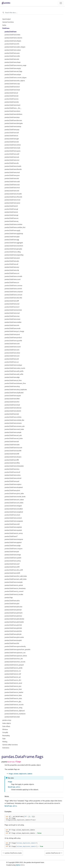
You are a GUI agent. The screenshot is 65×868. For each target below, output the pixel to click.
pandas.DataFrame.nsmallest (14, 509)
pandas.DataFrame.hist (12, 643)
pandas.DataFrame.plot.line (13, 631)
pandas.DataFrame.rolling (13, 252)
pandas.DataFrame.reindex (13, 417)
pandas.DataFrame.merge (13, 555)
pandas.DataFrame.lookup (13, 126)
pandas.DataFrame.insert (12, 105)
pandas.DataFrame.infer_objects (15, 81)
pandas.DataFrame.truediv (13, 166)
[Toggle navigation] (61, 3)
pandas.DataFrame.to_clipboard (15, 711)
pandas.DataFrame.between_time (15, 383)
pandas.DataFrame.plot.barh (14, 613)
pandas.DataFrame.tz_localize (14, 594)
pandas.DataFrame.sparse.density (15, 646)
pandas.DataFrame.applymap (14, 234)
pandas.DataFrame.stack (12, 515)
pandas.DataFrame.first (12, 402)
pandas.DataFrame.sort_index (14, 503)
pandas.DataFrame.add (12, 154)
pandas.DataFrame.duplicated (14, 393)
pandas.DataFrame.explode (13, 527)
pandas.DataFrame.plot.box (13, 616)
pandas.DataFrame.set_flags (13, 71)
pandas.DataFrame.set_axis (13, 435)
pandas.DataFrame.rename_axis (15, 426)
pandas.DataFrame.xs (11, 136)
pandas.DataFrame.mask (12, 148)
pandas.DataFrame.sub (12, 157)
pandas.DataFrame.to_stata (13, 698)
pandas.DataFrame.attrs (12, 601)
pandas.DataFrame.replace (13, 484)
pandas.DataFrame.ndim (12, 56)
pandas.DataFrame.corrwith (13, 276)
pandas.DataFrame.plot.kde (13, 628)
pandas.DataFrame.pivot (12, 490)
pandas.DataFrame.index (12, 35)
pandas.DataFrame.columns (13, 38)
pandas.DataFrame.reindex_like (14, 420)
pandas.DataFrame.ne (11, 218)
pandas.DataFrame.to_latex (13, 695)
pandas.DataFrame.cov (12, 282)
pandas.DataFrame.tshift (12, 573)
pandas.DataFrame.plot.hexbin (14, 622)
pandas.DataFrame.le (11, 212)
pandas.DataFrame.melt (12, 524)
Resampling (6, 736)
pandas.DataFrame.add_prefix (14, 371)
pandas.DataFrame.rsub (12, 185)
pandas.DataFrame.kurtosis (13, 310)
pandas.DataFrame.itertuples (14, 123)
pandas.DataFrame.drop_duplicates (16, 390)
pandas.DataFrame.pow (12, 175)
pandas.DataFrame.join (12, 552)
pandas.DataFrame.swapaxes (14, 521)
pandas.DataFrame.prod (12, 334)
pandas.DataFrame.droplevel (14, 487)
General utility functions (10, 745)
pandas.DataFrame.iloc (12, 102)
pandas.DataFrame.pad (12, 481)
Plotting (5, 742)
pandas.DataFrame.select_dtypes (15, 47)
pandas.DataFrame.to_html (13, 689)
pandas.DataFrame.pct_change (14, 331)
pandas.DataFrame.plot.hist (13, 625)
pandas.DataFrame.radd (12, 182)
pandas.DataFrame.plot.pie (13, 634)
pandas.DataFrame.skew (12, 353)
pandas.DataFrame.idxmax (13, 408)
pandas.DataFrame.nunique (13, 365)
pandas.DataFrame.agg (12, 240)
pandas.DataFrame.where (13, 145)
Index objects (7, 723)
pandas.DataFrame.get (12, 139)
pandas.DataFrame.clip (12, 270)
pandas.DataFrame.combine (13, 224)
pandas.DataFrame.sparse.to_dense (16, 656)
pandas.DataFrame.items (12, 111)
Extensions (6, 748)
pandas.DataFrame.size (12, 59)
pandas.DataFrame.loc (12, 99)
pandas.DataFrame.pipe (12, 237)
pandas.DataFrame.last (12, 414)
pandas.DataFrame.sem (12, 350)
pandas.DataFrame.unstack (13, 518)
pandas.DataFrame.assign (13, 546)
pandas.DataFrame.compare (13, 549)
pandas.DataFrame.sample (13, 432)
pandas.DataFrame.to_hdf (13, 674)
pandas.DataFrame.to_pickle (13, 668)
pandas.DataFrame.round (13, 347)
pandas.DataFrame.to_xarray (14, 533)
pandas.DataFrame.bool (12, 87)
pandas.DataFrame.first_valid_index (16, 576)
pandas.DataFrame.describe (13, 298)
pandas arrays (7, 720)
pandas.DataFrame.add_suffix (14, 374)
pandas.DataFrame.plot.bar (13, 610)
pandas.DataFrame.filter (12, 399)
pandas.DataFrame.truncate (13, 448)
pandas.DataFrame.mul (12, 160)
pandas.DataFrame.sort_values (14, 500)
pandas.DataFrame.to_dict (13, 680)
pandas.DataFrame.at (11, 93)
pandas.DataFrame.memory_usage (15, 65)
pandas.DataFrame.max (12, 316)
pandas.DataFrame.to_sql (13, 677)
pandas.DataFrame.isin (12, 142)
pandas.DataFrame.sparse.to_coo (15, 653)
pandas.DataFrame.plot (12, 604)
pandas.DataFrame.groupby (13, 249)
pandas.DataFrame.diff (12, 301)
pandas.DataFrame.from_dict (14, 659)
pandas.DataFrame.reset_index (14, 429)
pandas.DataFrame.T (11, 536)
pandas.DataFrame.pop (12, 130)
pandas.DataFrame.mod (12, 172)
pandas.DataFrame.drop (12, 386)
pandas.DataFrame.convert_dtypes (16, 78)
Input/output (6, 19)
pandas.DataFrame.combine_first (15, 227)
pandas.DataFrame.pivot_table (14, 494)
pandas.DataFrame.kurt (12, 307)
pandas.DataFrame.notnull (13, 478)
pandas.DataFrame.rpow (12, 203)
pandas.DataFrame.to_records (14, 705)
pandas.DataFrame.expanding (14, 255)
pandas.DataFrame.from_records (15, 662)
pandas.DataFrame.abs (12, 261)
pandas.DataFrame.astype (13, 74)
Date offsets (6, 726)
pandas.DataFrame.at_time (13, 380)
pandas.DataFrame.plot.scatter (14, 637)
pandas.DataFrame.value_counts (15, 368)
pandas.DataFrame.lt (11, 206)
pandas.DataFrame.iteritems (13, 114)
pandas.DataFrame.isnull (12, 472)
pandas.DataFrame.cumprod (14, 292)
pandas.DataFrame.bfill (12, 454)
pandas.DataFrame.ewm (12, 258)
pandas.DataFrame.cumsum (13, 295)
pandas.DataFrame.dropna (13, 457)
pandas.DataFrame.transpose (14, 539)
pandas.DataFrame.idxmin (13, 411)
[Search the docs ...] (32, 13)
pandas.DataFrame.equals (13, 396)
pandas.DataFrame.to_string (13, 708)
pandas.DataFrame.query (13, 151)
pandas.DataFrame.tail (12, 133)
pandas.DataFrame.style (12, 717)
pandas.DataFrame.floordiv (13, 169)
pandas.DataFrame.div (12, 163)
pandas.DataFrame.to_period (14, 585)
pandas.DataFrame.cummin (13, 289)
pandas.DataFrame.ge (11, 215)
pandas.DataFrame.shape (13, 62)
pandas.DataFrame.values (13, 50)
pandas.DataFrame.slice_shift (14, 570)
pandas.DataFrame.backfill (13, 451)
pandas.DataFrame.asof (12, 564)
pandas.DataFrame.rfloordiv (13, 197)
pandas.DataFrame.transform (14, 246)
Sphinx (18, 865)
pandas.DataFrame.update (13, 558)
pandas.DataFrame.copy (12, 84)
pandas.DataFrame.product (13, 338)
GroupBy (5, 732)
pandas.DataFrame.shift (12, 567)
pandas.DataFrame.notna (13, 475)
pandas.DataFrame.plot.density (14, 619)
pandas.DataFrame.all (11, 264)
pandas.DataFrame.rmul (12, 188)
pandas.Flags (9, 598)
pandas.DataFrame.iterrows (13, 120)
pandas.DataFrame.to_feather (14, 692)
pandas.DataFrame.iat (11, 96)
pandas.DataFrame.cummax (13, 286)
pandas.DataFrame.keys (12, 117)
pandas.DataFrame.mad (12, 313)
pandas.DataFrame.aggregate (14, 243)
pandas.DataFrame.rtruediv (13, 194)
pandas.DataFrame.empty (13, 68)
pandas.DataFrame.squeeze (13, 530)
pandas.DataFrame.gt (11, 209)
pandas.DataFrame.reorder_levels (15, 497)
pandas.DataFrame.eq (11, 221)
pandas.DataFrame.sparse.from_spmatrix (17, 650)
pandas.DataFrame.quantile (13, 341)
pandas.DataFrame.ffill (12, 460)
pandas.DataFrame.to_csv (13, 671)
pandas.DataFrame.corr (12, 273)
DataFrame (6, 28)
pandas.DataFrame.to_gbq (13, 702)
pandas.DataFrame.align (12, 377)
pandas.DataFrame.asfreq (13, 561)
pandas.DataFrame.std (12, 359)
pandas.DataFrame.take (12, 445)
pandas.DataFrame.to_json (13, 686)
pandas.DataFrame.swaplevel (14, 512)
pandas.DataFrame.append (13, 542)
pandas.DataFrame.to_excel (13, 683)
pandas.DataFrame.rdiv (12, 191)
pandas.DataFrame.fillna (12, 463)
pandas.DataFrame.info (12, 44)
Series (4, 25)
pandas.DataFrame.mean (12, 319)
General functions (8, 22)
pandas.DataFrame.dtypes (13, 41)
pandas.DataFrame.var (12, 362)
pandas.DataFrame (11, 32)
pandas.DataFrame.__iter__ (13, 108)
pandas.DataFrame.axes (12, 53)
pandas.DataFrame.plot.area (13, 607)
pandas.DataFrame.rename (13, 423)
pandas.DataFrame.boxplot (13, 640)
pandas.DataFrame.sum (12, 356)
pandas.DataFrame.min (12, 325)
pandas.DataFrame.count (13, 279)
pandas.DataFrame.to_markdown (15, 714)
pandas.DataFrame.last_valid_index (16, 579)
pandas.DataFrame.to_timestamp (15, 588)
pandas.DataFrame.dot (12, 178)
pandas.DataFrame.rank (12, 344)
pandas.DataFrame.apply (12, 230)
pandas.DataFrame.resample (14, 582)
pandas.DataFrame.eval (12, 304)
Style (4, 739)
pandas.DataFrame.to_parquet (14, 665)
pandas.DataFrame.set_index (14, 438)
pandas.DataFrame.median (13, 322)
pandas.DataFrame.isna (12, 469)
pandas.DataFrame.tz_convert (14, 591)
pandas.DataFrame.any (12, 267)
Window (5, 729)
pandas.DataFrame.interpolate (14, 466)
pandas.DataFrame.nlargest (13, 506)
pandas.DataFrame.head (12, 90)
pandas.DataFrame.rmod (12, 200)
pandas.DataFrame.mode (13, 328)
